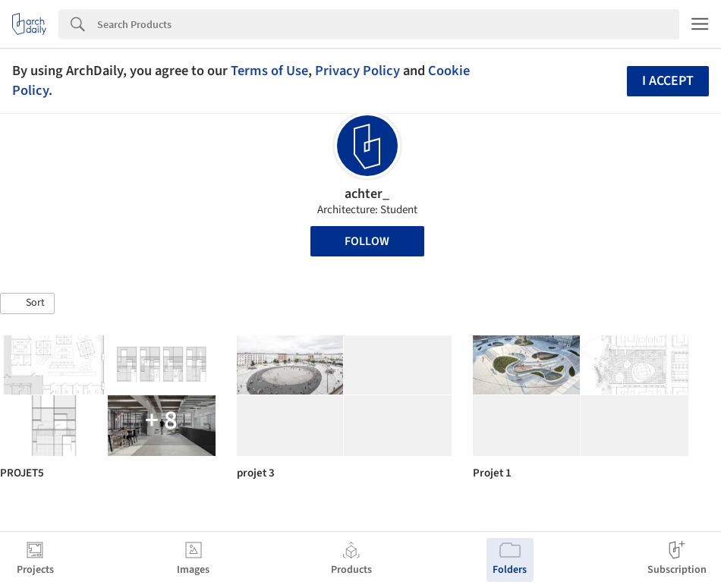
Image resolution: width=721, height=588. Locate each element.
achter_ (367, 194)
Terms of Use (269, 71)
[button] (27, 303)
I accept (668, 81)
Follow (367, 241)
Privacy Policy (357, 71)
